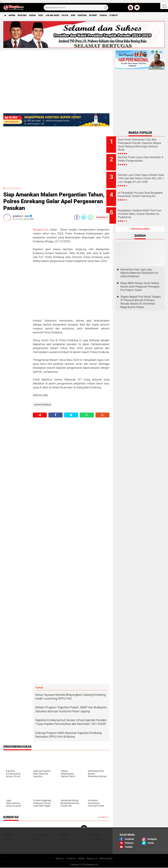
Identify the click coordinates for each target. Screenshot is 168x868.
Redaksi (81, 859)
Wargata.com (41, 230)
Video (52, 15)
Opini (92, 15)
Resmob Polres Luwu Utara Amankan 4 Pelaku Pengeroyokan (143, 160)
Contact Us (69, 859)
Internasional (39, 835)
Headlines (28, 15)
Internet (118, 15)
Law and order (66, 15)
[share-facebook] (77, 217)
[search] (76, 8)
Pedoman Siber (109, 859)
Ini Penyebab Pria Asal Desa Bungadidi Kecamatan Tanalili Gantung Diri (144, 193)
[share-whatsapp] (91, 217)
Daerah (41, 15)
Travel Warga (96, 840)
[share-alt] (40, 415)
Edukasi (131, 15)
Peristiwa (104, 15)
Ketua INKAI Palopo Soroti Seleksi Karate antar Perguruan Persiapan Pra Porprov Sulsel (140, 279)
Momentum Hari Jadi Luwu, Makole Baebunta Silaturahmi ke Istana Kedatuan (139, 266)
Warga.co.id (93, 859)
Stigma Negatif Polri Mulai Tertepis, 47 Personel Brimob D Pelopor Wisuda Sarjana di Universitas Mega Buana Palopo (141, 295)
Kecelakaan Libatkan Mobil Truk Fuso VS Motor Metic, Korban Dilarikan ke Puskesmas (143, 211)
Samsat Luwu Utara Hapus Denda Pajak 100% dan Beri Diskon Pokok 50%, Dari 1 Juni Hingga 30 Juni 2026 (144, 178)
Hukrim (15, 15)
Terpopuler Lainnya (140, 222)
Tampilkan (103, 817)
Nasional (8, 835)
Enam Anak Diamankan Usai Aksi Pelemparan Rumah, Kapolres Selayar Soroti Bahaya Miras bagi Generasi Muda (144, 146)
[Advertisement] (16, 273)
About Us (56, 859)
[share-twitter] (84, 217)
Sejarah (64, 840)
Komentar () (102, 217)
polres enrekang (15, 188)
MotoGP (7, 840)
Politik (82, 15)
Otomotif (144, 15)
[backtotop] (84, 828)
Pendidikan (94, 835)
